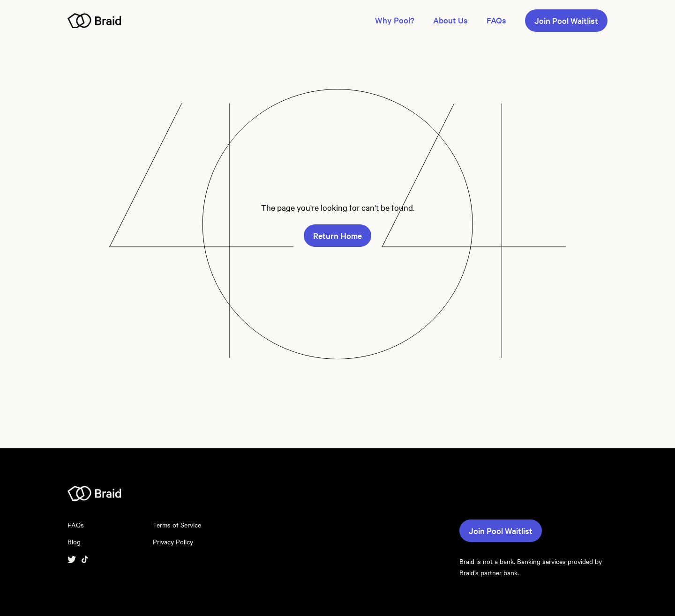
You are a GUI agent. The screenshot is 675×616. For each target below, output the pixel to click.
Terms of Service (177, 525)
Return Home (337, 236)
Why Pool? (395, 20)
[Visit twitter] (72, 559)
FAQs (496, 20)
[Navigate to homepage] (94, 20)
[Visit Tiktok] (85, 559)
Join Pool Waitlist (566, 21)
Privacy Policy (173, 542)
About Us (450, 20)
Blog (74, 542)
